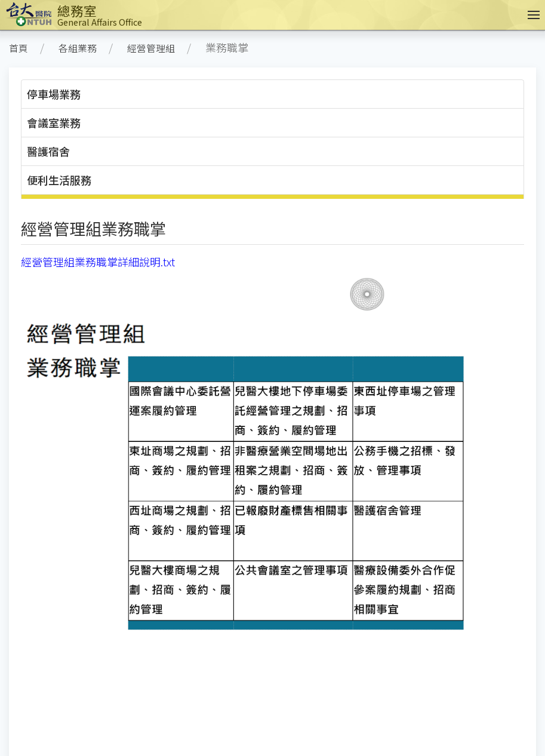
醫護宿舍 (48, 151)
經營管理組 (151, 48)
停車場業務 (54, 94)
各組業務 (78, 48)
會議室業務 (54, 122)
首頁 (19, 48)
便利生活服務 (59, 180)
